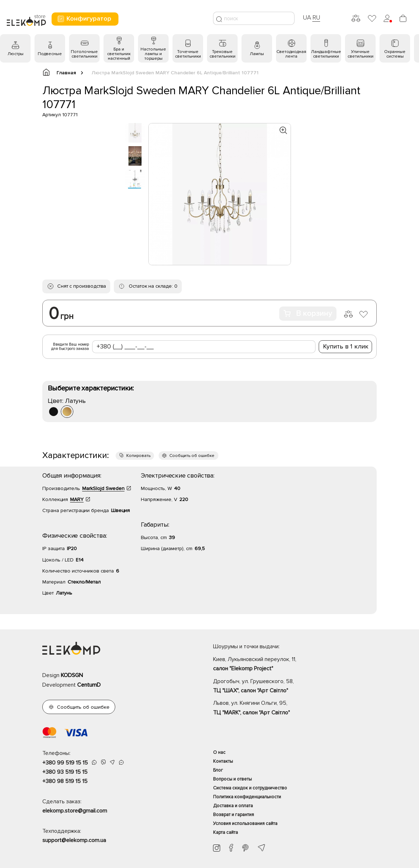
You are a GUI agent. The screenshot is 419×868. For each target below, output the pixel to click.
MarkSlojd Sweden (103, 488)
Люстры (15, 54)
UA (307, 17)
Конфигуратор (84, 19)
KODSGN (72, 675)
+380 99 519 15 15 (65, 763)
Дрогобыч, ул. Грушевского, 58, (295, 687)
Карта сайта (226, 832)
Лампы (257, 54)
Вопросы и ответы (232, 779)
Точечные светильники (188, 54)
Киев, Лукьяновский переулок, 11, (295, 665)
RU (316, 17)
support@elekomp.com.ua (74, 840)
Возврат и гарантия (234, 815)
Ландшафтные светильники (326, 54)
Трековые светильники (222, 54)
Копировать (138, 456)
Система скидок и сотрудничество (250, 788)
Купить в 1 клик (346, 346)
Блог (218, 770)
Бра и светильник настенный (119, 54)
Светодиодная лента (291, 54)
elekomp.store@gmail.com (75, 811)
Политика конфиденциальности (247, 797)
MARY (77, 499)
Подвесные (50, 54)
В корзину (308, 313)
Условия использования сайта (245, 824)
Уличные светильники (360, 54)
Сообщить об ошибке (192, 456)
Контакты (223, 761)
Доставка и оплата (233, 806)
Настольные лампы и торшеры (153, 54)
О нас (219, 752)
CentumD (89, 685)
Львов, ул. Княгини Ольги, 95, (295, 708)
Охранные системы (395, 54)
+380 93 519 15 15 (65, 772)
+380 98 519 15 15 (65, 781)
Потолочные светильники (84, 54)
